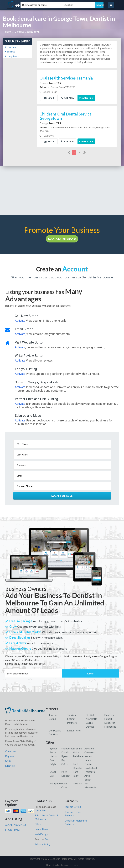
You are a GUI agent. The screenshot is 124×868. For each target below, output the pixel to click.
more (82, 152)
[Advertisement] (62, 190)
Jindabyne (78, 756)
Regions (10, 756)
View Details (86, 98)
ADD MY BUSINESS (16, 825)
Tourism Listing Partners (72, 719)
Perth (53, 752)
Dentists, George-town (27, 32)
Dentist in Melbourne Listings (62, 865)
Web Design (41, 834)
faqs (47, 839)
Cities (8, 761)
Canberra (89, 752)
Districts (10, 766)
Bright (53, 764)
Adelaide (89, 748)
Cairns (65, 764)
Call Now (68, 98)
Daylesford (91, 768)
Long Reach (12, 56)
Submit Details (62, 496)
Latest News (41, 829)
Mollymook (56, 783)
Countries (10, 751)
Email (49, 98)
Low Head (11, 47)
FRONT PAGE (13, 830)
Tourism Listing (73, 807)
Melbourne (67, 748)
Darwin (65, 752)
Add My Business (62, 239)
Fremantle (90, 772)
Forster (88, 764)
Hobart (77, 752)
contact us (40, 810)
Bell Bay (10, 52)
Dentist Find (74, 730)
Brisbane (78, 748)
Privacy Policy (42, 844)
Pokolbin (78, 783)
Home (8, 32)
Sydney (54, 748)
